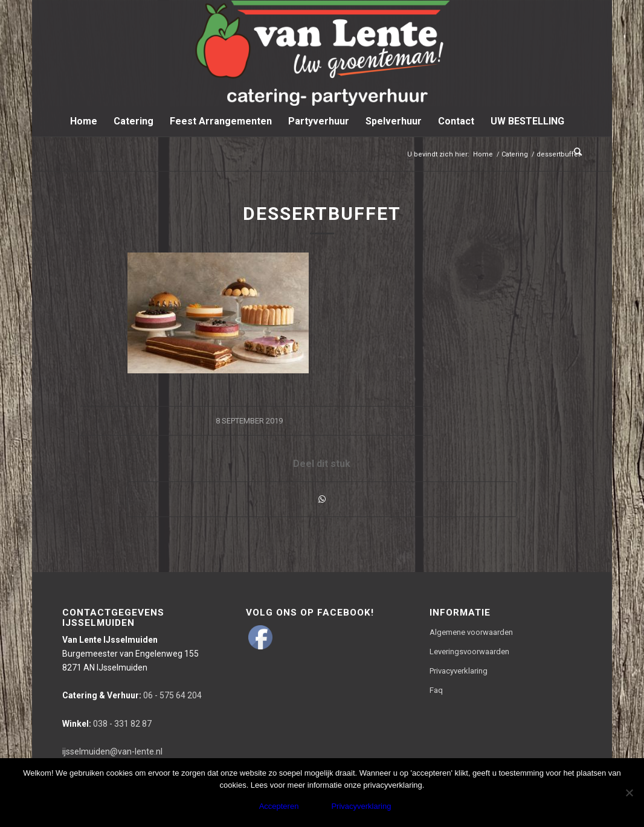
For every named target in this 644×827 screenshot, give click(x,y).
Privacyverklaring (459, 671)
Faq (436, 690)
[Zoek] (574, 152)
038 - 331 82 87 (107, 724)
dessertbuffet (322, 214)
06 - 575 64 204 (132, 695)
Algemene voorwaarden (471, 632)
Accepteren (279, 806)
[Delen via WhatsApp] (322, 499)
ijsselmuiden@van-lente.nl (112, 751)
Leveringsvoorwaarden (469, 652)
